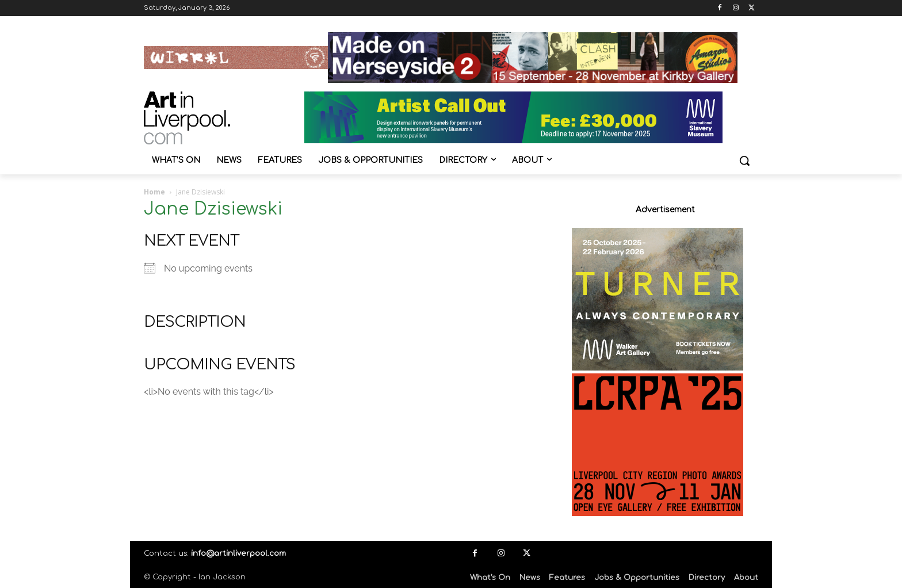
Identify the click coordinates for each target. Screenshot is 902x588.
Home (154, 192)
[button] (744, 161)
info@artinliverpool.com (238, 553)
